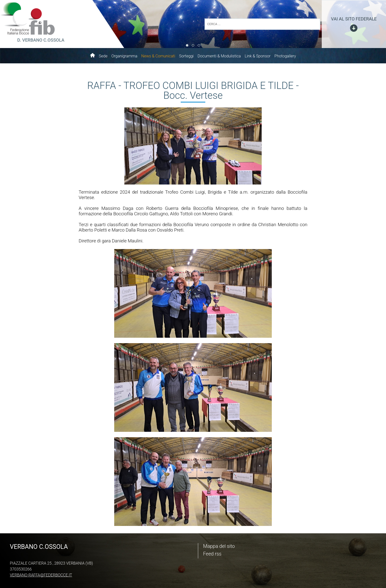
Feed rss (212, 554)
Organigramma (124, 56)
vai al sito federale (354, 19)
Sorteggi (186, 56)
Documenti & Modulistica (219, 56)
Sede (103, 56)
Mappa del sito (219, 546)
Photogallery (285, 56)
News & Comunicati (158, 56)
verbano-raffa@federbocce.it (41, 575)
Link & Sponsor (258, 56)
